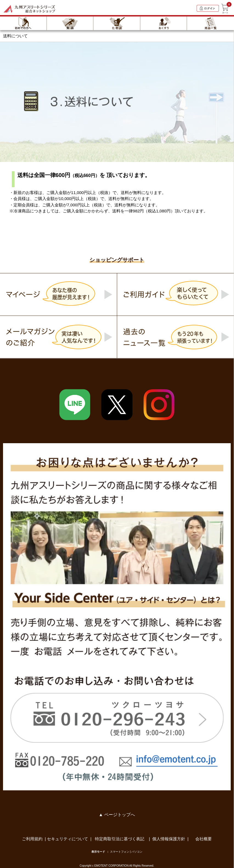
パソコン (137, 852)
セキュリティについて (67, 839)
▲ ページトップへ (117, 815)
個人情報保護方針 (169, 839)
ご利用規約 (32, 839)
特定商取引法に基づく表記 (120, 839)
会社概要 (204, 839)
